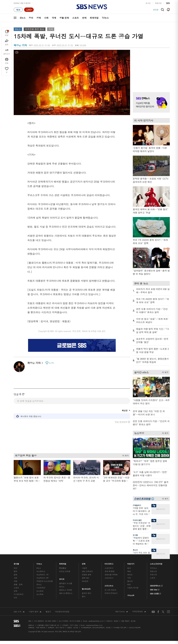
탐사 (84, 596)
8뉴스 (23, 18)
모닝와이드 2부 (43, 578)
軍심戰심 (63, 568)
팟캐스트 (153, 571)
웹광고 (48, 612)
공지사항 (131, 595)
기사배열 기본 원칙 (120, 628)
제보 (129, 571)
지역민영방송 (139, 612)
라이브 (130, 575)
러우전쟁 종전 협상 (35, 29)
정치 (31, 18)
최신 (15, 568)
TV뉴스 (105, 18)
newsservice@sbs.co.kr (94, 625)
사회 (46, 18)
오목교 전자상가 (111, 593)
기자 (129, 578)
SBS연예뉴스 (156, 585)
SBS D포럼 (155, 593)
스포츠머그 (109, 568)
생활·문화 (64, 18)
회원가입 (158, 3)
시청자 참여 (35, 612)
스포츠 (76, 18)
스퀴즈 (153, 578)
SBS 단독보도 (87, 571)
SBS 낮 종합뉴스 (66, 593)
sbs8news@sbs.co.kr (96, 621)
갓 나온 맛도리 (110, 590)
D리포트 (85, 581)
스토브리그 (109, 578)
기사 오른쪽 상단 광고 (151, 68)
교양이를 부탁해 (111, 575)
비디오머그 (109, 563)
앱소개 (130, 581)
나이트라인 (41, 588)
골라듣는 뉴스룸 (66, 583)
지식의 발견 (137, 520)
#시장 (156, 10)
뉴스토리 (40, 591)
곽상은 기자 (35, 363)
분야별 (16, 563)
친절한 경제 (87, 575)
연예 (84, 18)
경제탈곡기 (137, 505)
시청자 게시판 (133, 588)
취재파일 (94, 18)
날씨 (129, 568)
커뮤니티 (153, 575)
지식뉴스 (153, 568)
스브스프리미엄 (156, 563)
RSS (129, 584)
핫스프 (135, 550)
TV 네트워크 (19, 594)
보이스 (62, 587)
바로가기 (131, 563)
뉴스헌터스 (41, 571)
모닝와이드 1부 (43, 575)
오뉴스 (39, 584)
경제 (39, 18)
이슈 (15, 598)
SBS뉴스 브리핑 (66, 590)
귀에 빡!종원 (110, 571)
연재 (84, 563)
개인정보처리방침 (62, 612)
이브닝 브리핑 (65, 571)
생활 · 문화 (18, 584)
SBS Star (155, 589)
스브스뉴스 (109, 585)
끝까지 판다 (87, 593)
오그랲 (135, 535)
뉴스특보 (40, 594)
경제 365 (85, 578)
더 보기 (125, 455)
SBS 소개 (19, 612)
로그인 (148, 3)
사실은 (85, 568)
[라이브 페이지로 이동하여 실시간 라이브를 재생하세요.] (29, 10)
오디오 (62, 578)
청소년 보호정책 (135, 628)
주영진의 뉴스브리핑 (45, 581)
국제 (54, 18)
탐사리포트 (86, 588)
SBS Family (122, 612)
